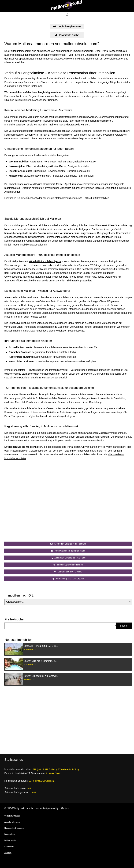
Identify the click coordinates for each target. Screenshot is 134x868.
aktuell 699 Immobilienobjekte (45, 261)
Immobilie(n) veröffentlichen (68, 565)
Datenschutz (10, 834)
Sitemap (8, 852)
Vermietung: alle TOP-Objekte (68, 579)
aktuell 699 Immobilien (97, 198)
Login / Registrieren (67, 27)
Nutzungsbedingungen (14, 828)
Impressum (9, 846)
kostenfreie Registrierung (22, 433)
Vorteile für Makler (12, 816)
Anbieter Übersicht (12, 822)
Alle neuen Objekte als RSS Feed (68, 558)
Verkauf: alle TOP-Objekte (68, 572)
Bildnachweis (10, 840)
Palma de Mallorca (84, 55)
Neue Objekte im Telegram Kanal (68, 551)
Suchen (124, 626)
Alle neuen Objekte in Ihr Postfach (68, 544)
